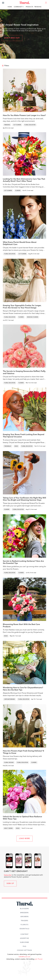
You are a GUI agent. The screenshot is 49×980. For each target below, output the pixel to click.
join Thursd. (39, 959)
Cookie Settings (25, 950)
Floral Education (30, 125)
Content (25, 934)
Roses (16, 446)
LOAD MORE (24, 839)
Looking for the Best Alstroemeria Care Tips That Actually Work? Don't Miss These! (24, 180)
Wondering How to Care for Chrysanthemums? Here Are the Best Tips (23, 689)
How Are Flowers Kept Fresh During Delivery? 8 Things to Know (23, 752)
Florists (24, 925)
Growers (25, 917)
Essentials (25, 929)
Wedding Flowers (33, 317)
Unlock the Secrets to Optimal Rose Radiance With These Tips (22, 818)
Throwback (8, 446)
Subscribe (8, 875)
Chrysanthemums (9, 699)
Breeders (24, 913)
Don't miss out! (12, 38)
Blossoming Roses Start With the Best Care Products (21, 626)
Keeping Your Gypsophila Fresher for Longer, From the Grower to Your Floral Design (22, 307)
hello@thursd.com (24, 957)
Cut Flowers (17, 125)
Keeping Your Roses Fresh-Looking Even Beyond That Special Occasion (24, 436)
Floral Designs (9, 763)
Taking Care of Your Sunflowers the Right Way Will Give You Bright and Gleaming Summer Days (24, 499)
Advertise (24, 938)
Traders (25, 921)
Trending (38, 7)
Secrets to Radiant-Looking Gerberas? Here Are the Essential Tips (23, 562)
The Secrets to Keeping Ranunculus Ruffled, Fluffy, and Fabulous (24, 372)
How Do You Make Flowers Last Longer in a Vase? (24, 115)
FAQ (24, 946)
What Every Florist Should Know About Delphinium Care (20, 243)
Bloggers (24, 909)
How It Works (8, 828)
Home (10, 7)
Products (30, 7)
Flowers (18, 191)
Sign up (10, 884)
